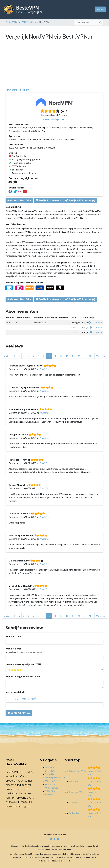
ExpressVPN (76, 792)
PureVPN (74, 781)
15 (79, 356)
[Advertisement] (54, 67)
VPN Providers (29, 22)
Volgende (101, 356)
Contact (49, 795)
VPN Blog (50, 791)
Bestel (99, 322)
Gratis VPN (51, 784)
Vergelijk (50, 774)
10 (49, 356)
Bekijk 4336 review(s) (80, 200)
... (19, 356)
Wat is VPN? (51, 781)
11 (55, 356)
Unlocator (74, 813)
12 (61, 356)
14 (73, 356)
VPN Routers (52, 788)
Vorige (7, 356)
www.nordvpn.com (55, 119)
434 (91, 356)
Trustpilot (44, 369)
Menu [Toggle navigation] (100, 9)
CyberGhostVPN (78, 771)
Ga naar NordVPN (19, 200)
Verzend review (19, 713)
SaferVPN (74, 802)
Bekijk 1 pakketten (48, 200)
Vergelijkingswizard (55, 778)
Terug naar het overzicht (17, 90)
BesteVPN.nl (12, 22)
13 (67, 356)
